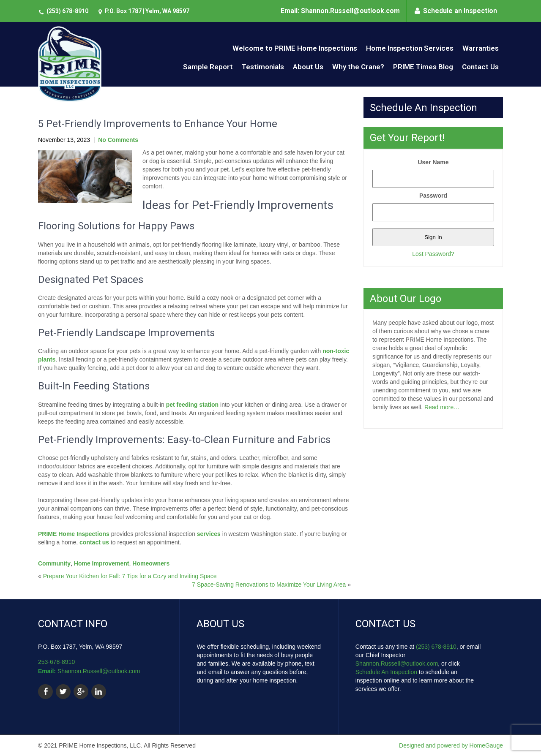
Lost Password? (433, 254)
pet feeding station (192, 405)
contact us (94, 542)
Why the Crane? (358, 67)
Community (54, 563)
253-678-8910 (56, 662)
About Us (308, 67)
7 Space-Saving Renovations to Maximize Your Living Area (269, 585)
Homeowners (151, 563)
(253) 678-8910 (67, 11)
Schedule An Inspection (386, 672)
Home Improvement (102, 563)
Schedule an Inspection (460, 11)
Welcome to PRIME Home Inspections (295, 48)
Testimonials (263, 67)
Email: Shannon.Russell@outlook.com (340, 11)
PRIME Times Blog (423, 67)
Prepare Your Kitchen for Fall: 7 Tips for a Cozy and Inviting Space (130, 576)
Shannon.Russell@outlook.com (99, 671)
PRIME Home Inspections (74, 534)
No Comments (118, 140)
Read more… (442, 407)
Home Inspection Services (410, 48)
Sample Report (208, 67)
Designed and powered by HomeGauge (451, 745)
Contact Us (480, 67)
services (209, 534)
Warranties (481, 48)
